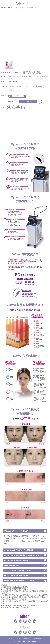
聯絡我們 (11, 638)
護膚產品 (10, 7)
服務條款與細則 (37, 638)
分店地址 (19, 638)
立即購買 (28, 101)
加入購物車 (10, 101)
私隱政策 (27, 638)
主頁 (5, 7)
